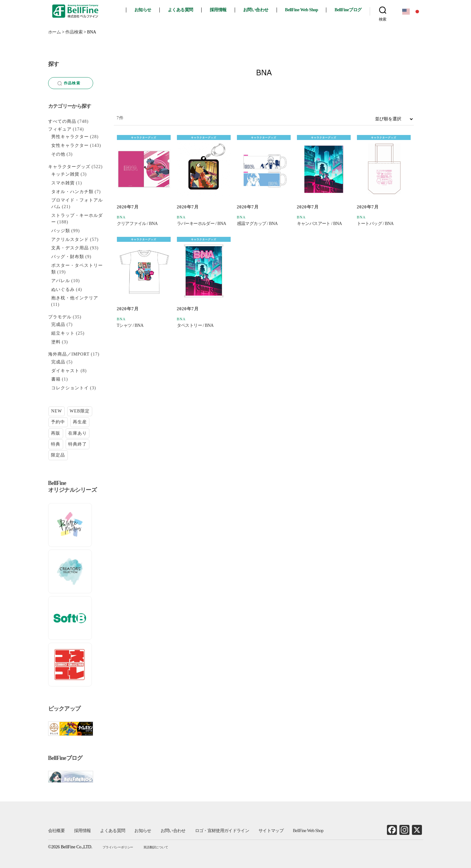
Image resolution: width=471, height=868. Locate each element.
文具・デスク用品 (70, 248)
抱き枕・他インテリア (75, 298)
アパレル (61, 281)
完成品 (58, 324)
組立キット (63, 333)
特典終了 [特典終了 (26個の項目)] (78, 444)
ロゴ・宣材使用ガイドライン (222, 831)
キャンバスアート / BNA (319, 224)
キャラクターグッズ (144, 138)
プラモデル (60, 317)
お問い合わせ (256, 10)
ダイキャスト (65, 371)
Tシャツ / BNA (130, 325)
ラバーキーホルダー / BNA (202, 224)
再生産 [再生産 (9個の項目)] (80, 422)
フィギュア (60, 129)
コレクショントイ (70, 388)
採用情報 (218, 10)
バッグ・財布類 (68, 257)
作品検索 (69, 83)
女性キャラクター (70, 145)
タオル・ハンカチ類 (72, 192)
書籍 (56, 379)
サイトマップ (271, 831)
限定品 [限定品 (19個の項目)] (58, 455)
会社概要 (56, 831)
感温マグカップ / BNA (257, 224)
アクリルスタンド (70, 239)
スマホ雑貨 (63, 183)
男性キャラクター (70, 137)
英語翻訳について (156, 847)
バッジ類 (61, 231)
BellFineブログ (348, 10)
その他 (58, 154)
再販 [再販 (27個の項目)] (56, 433)
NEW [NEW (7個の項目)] (56, 411)
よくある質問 (180, 10)
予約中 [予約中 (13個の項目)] (58, 422)
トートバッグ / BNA (375, 224)
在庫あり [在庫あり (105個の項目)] (78, 433)
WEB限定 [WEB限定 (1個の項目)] (80, 411)
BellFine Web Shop (302, 10)
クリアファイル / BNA (137, 224)
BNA (121, 217)
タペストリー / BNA (195, 325)
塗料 (56, 342)
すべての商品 (62, 121)
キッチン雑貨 (65, 174)
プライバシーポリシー (118, 847)
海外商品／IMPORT (69, 354)
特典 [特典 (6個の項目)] (56, 444)
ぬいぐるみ (63, 289)
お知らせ (143, 10)
